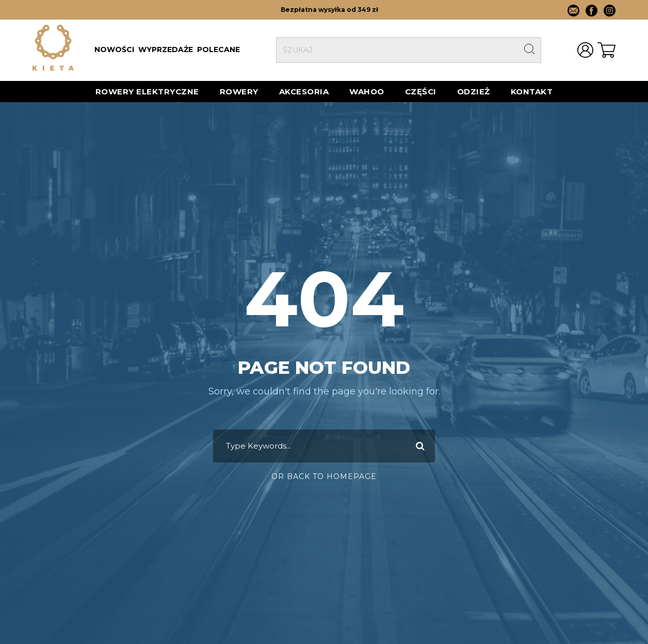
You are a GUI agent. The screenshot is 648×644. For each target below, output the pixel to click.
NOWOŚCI (114, 49)
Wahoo (367, 92)
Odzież (474, 92)
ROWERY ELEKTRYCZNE (147, 92)
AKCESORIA (304, 92)
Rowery (239, 92)
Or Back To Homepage (324, 476)
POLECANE (218, 49)
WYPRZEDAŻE (166, 49)
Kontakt (532, 92)
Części (421, 92)
